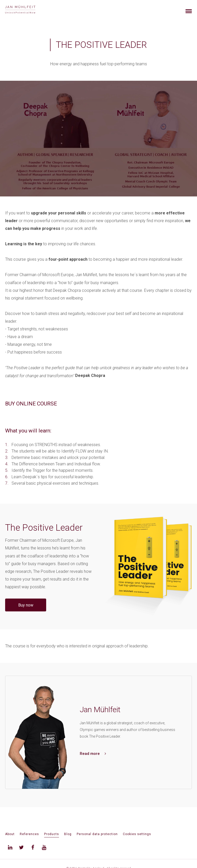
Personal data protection (97, 834)
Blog (68, 834)
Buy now (26, 605)
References (29, 834)
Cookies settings (137, 834)
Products (52, 834)
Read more (93, 754)
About (10, 834)
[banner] (26, 10)
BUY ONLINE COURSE (31, 404)
